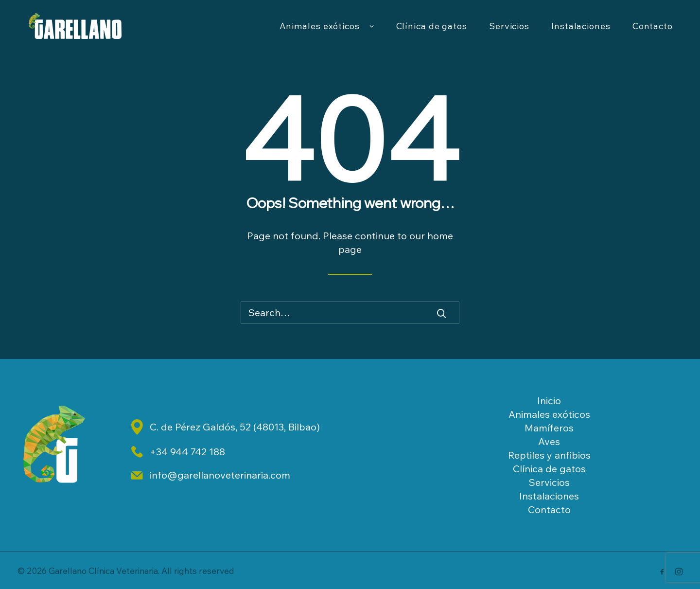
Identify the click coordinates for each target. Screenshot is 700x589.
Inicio (549, 401)
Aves (549, 441)
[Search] (350, 312)
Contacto (653, 32)
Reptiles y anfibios (549, 455)
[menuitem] (327, 33)
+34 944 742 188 (187, 452)
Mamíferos (549, 428)
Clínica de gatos (432, 32)
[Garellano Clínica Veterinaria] (87, 33)
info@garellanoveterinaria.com (220, 475)
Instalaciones (581, 32)
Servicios (509, 32)
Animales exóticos (327, 33)
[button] (441, 313)
